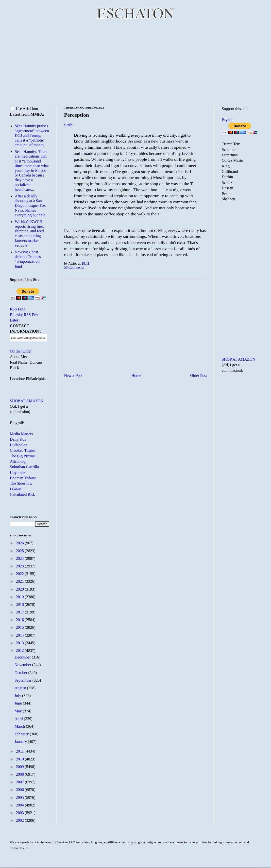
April (19, 719)
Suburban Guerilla (24, 467)
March (20, 726)
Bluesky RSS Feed (25, 315)
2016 (20, 620)
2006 (20, 790)
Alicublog (18, 461)
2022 (20, 574)
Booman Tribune (23, 478)
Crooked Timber (23, 450)
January (21, 742)
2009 (20, 767)
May (19, 711)
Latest (15, 320)
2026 (20, 543)
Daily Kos (18, 439)
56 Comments (74, 267)
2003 (20, 813)
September (23, 680)
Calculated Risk (22, 494)
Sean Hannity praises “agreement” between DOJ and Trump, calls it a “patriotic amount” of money (32, 135)
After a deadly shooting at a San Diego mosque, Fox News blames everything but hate (30, 206)
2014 (20, 635)
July (18, 696)
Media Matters (21, 434)
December (23, 657)
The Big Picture (22, 456)
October (21, 673)
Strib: (69, 125)
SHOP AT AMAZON (27, 401)
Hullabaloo (19, 445)
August (21, 688)
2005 (20, 797)
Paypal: (228, 120)
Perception (76, 115)
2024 (20, 558)
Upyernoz (18, 473)
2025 (20, 551)
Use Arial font (25, 109)
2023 (20, 566)
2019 (20, 597)
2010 (20, 759)
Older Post (199, 376)
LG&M (16, 489)
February (22, 734)
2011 (20, 751)
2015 (20, 627)
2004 (20, 805)
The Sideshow (21, 483)
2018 (20, 604)
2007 (20, 782)
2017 (20, 612)
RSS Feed (18, 309)
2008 (20, 774)
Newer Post (73, 376)
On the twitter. (21, 351)
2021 (20, 581)
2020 (20, 589)
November (23, 665)
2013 (20, 643)
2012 (20, 651)
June (19, 703)
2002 (20, 820)
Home (136, 376)
